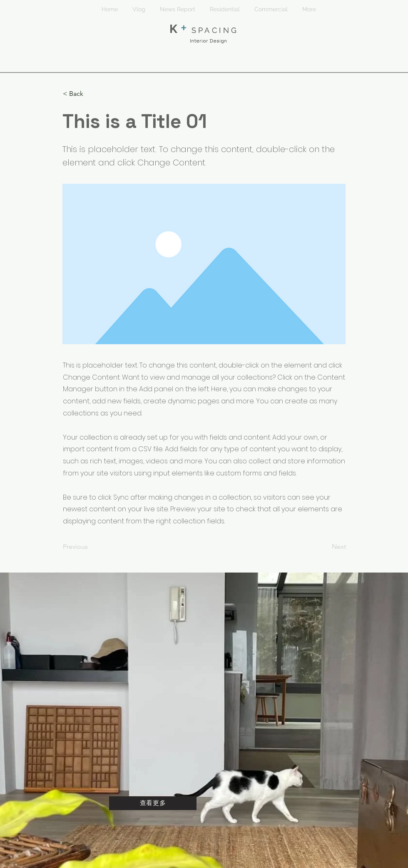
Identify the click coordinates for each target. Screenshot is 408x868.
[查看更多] (153, 803)
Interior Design (208, 41)
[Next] (325, 547)
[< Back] (90, 94)
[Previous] (90, 547)
